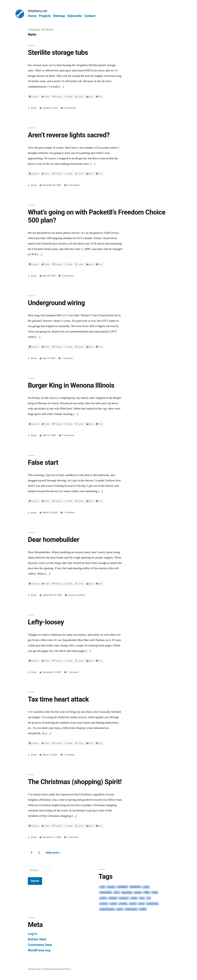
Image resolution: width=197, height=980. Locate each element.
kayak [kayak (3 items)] (138, 892)
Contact (90, 16)
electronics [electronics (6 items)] (106, 892)
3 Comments (68, 435)
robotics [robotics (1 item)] (104, 903)
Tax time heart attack (58, 699)
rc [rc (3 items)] (149, 898)
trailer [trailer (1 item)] (120, 909)
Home (32, 16)
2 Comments (70, 108)
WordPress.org (39, 950)
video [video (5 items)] (143, 909)
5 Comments (73, 185)
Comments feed (40, 945)
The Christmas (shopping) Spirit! (75, 782)
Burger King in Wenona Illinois (71, 385)
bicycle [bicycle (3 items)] (111, 887)
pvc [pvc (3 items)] (142, 898)
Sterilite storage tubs (58, 53)
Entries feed (37, 939)
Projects (45, 16)
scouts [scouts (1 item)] (133, 903)
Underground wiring (56, 303)
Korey (34, 108)
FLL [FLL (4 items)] (117, 892)
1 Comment (67, 358)
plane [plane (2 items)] (134, 898)
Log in (32, 934)
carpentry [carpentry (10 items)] (135, 887)
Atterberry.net (37, 11)
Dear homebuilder (54, 540)
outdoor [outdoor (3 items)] (113, 898)
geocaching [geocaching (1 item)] (127, 892)
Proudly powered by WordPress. (56, 969)
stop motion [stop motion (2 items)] (153, 903)
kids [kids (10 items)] (147, 892)
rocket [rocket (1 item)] (113, 903)
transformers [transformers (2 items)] (131, 909)
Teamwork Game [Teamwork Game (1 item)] (107, 909)
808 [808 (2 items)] (103, 887)
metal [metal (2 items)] (103, 898)
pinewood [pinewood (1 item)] (124, 898)
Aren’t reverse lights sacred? (69, 135)
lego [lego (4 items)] (155, 892)
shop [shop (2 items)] (142, 903)
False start (43, 463)
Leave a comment (76, 595)
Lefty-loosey (46, 622)
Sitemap (59, 16)
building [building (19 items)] (123, 887)
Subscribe (75, 16)
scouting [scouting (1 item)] (123, 903)
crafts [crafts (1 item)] (146, 887)
